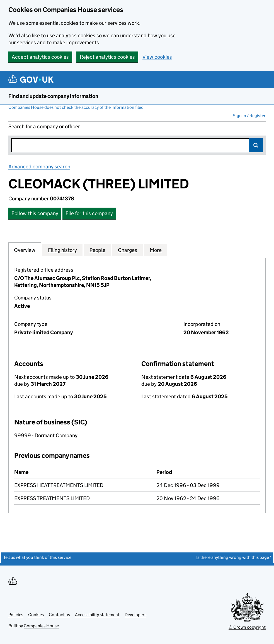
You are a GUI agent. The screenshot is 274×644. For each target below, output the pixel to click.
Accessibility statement (97, 615)
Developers (135, 615)
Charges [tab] (128, 250)
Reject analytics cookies (107, 57)
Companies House (41, 626)
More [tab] (156, 250)
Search (256, 145)
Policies (16, 615)
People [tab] (97, 250)
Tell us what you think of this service (37, 557)
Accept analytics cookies (40, 57)
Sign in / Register (249, 116)
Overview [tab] (25, 250)
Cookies (36, 615)
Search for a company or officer (44, 126)
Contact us (59, 615)
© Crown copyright (247, 627)
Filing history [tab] (62, 250)
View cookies (157, 57)
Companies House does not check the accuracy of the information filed (76, 107)
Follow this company (35, 213)
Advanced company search (39, 167)
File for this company (89, 213)
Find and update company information (53, 96)
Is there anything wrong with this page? (234, 557)
